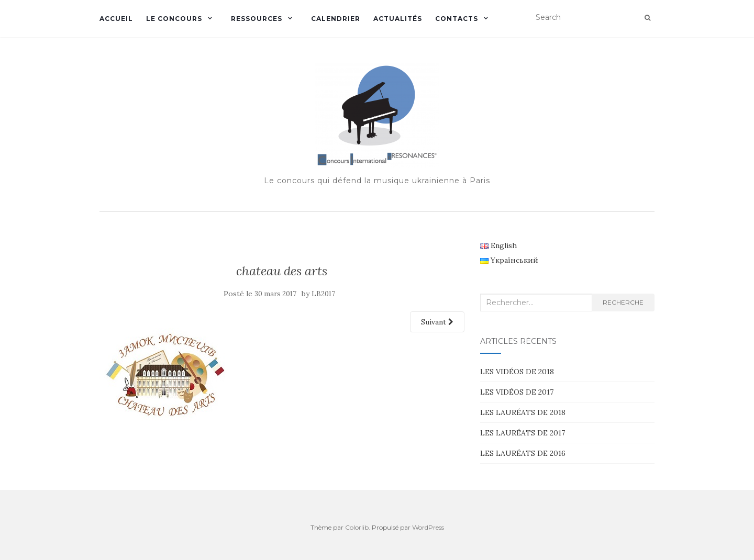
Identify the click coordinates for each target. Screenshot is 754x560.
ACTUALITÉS (398, 19)
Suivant (437, 322)
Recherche (623, 302)
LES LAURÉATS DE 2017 (523, 433)
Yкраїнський (509, 260)
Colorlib (357, 527)
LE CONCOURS (174, 19)
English (498, 245)
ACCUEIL (116, 19)
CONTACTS (457, 19)
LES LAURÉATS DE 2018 (523, 412)
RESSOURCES (257, 19)
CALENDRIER (336, 19)
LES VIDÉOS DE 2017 (517, 392)
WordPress (428, 527)
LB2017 (323, 294)
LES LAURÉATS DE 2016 (523, 453)
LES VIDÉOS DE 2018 (517, 372)
